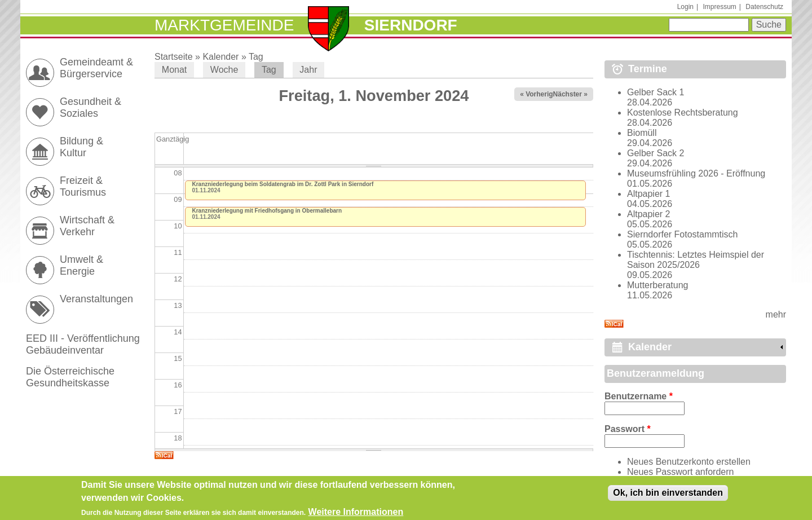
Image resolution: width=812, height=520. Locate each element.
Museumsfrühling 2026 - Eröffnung (696, 173)
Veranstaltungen (96, 299)
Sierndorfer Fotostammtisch (683, 234)
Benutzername (639, 396)
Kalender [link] (650, 347)
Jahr (308, 70)
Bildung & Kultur (81, 147)
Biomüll (642, 133)
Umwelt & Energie (81, 265)
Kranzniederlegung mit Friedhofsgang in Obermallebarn (267, 211)
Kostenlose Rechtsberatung (683, 113)
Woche (224, 70)
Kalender (220, 57)
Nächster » (570, 94)
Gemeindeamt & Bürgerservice (96, 68)
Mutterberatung (658, 285)
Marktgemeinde (224, 25)
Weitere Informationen (356, 514)
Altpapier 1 (649, 194)
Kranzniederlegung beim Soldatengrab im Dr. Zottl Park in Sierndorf (283, 184)
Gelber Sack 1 (656, 92)
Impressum (719, 7)
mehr (776, 314)
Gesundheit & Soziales (91, 107)
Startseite (174, 57)
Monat (174, 70)
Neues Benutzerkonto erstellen (689, 462)
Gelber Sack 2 (656, 153)
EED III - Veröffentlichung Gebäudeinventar (83, 344)
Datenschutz (764, 7)
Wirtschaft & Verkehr (87, 226)
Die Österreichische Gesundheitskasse (70, 377)
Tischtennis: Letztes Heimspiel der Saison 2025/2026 (696, 260)
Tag (256, 57)
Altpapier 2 (649, 214)
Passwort (628, 429)
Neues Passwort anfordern (680, 472)
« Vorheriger (540, 94)
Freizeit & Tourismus (83, 186)
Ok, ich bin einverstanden (668, 495)
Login (685, 7)
